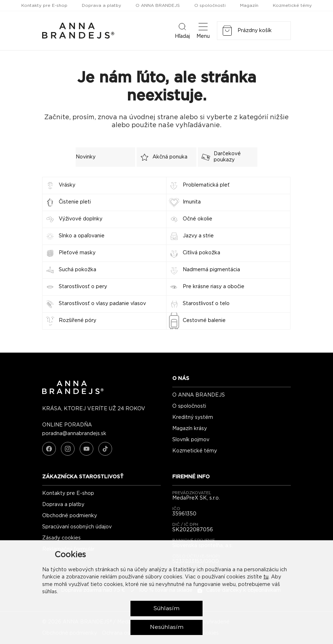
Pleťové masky (77, 253)
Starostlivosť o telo (206, 304)
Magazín (249, 5)
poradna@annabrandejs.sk (74, 434)
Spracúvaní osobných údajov (77, 527)
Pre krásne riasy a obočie (214, 287)
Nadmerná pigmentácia (211, 270)
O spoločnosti (210, 5)
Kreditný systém (193, 417)
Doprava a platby (101, 5)
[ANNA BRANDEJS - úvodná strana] (73, 393)
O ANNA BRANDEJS (158, 5)
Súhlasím (167, 608)
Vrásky (67, 185)
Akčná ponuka (162, 157)
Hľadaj (182, 30)
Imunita (192, 202)
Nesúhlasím (167, 627)
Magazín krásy (190, 429)
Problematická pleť (206, 185)
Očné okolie (197, 219)
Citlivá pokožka (201, 253)
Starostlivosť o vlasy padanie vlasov (102, 304)
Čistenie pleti (75, 202)
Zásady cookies (61, 538)
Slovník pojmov (191, 440)
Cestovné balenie (204, 321)
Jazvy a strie (198, 236)
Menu (203, 30)
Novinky (86, 157)
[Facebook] (49, 449)
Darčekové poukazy (219, 157)
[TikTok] (105, 449)
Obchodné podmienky (70, 516)
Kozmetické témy (292, 5)
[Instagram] (68, 449)
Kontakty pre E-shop (44, 5)
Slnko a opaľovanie (82, 236)
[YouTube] (86, 449)
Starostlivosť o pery (83, 287)
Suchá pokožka (77, 270)
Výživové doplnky (81, 219)
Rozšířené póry (77, 321)
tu (266, 577)
